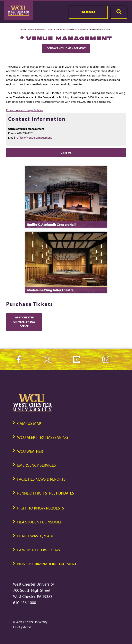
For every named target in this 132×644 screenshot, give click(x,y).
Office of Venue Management (34, 137)
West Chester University (35, 30)
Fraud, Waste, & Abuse (38, 536)
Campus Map (29, 423)
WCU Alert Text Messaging (43, 437)
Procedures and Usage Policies (24, 110)
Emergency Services (37, 465)
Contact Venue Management (66, 48)
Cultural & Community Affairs (69, 30)
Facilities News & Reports (41, 479)
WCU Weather (30, 451)
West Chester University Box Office (24, 322)
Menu (88, 12)
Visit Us (66, 152)
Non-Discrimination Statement (47, 564)
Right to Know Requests (41, 508)
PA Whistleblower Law (39, 550)
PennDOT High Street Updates (46, 493)
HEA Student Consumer (40, 522)
